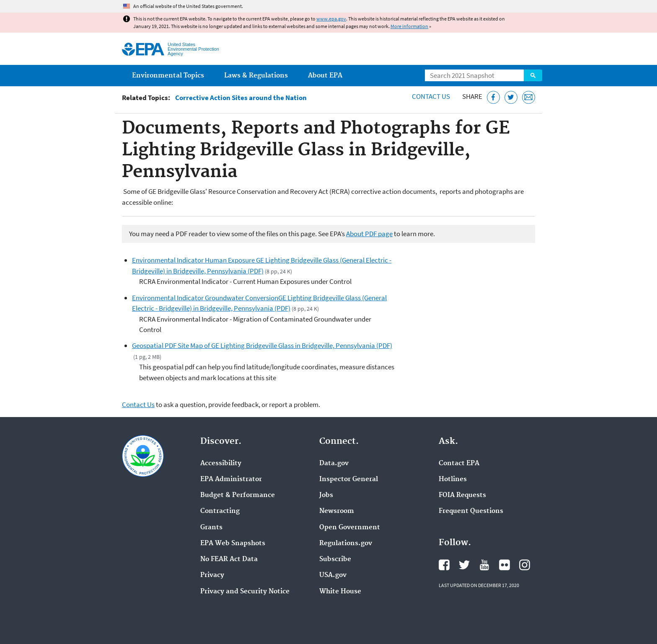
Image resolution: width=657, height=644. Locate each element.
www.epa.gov (331, 19)
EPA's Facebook (444, 565)
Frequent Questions (471, 511)
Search (533, 75)
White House (340, 592)
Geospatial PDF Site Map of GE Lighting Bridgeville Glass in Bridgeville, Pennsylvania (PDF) (262, 345)
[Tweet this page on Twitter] (511, 97)
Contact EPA (459, 464)
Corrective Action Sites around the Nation (241, 98)
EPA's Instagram (525, 565)
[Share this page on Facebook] (493, 97)
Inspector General (349, 479)
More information (409, 26)
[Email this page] (529, 97)
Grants (211, 528)
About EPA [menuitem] (325, 76)
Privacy (212, 575)
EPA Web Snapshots (233, 544)
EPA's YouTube (484, 565)
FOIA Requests (462, 495)
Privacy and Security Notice (245, 592)
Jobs (326, 495)
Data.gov (334, 464)
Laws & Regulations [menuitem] (256, 76)
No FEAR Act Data (229, 559)
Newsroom (337, 511)
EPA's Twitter (464, 565)
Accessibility (221, 464)
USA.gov (333, 575)
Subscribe (335, 559)
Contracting (220, 511)
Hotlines (453, 479)
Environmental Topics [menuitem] (168, 76)
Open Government (350, 528)
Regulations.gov (346, 544)
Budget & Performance (238, 495)
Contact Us (431, 96)
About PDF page (369, 234)
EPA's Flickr (504, 565)
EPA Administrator (231, 479)
